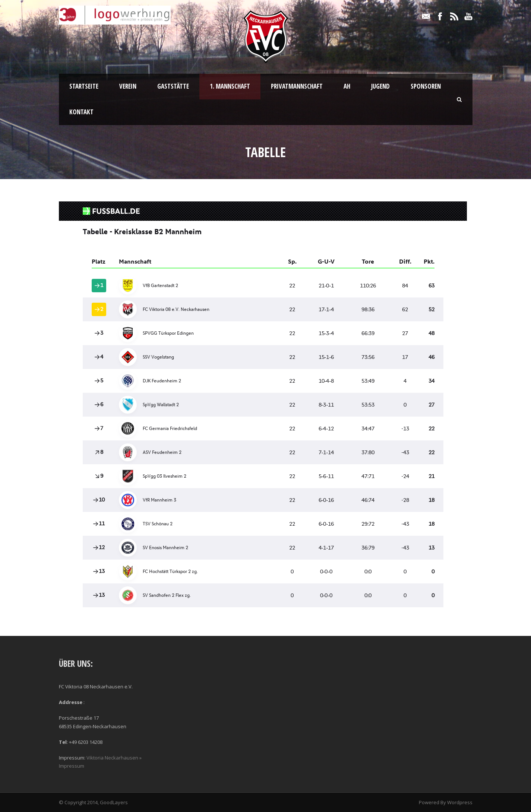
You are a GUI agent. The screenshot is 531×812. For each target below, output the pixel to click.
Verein (128, 86)
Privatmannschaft (297, 86)
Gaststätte (173, 86)
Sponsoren (426, 86)
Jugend (380, 86)
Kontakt (81, 112)
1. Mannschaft (230, 86)
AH (347, 86)
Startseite (84, 86)
